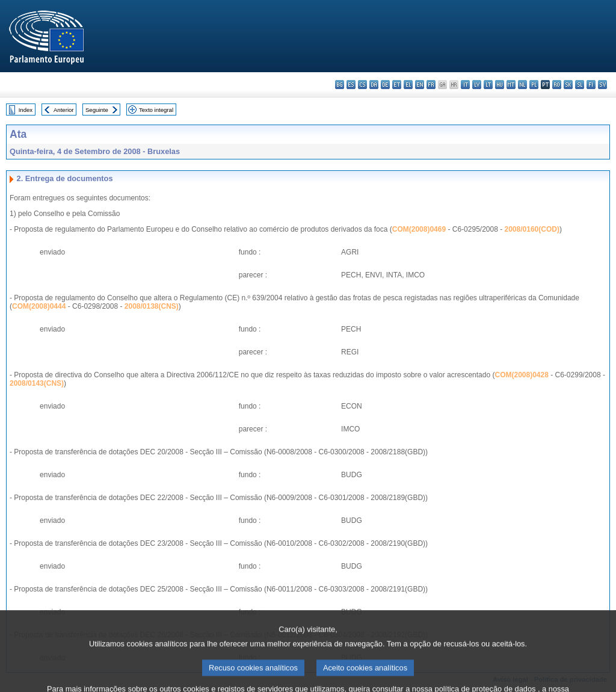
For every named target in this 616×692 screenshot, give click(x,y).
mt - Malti (511, 85)
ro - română (557, 85)
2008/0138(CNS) (152, 306)
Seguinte (97, 110)
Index (26, 110)
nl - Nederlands (522, 85)
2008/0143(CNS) (37, 383)
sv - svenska (602, 85)
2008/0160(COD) (532, 229)
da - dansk (374, 85)
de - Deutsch (385, 85)
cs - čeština (362, 85)
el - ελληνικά (408, 85)
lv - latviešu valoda (477, 85)
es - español (351, 85)
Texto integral (156, 110)
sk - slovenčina (568, 85)
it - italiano (465, 85)
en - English (420, 85)
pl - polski (534, 85)
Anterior (64, 110)
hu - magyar (500, 85)
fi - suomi (591, 85)
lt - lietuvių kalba (488, 85)
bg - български (340, 85)
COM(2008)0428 (521, 375)
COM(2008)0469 (419, 229)
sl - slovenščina (580, 85)
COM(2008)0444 (39, 306)
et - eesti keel (397, 85)
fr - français (431, 85)
